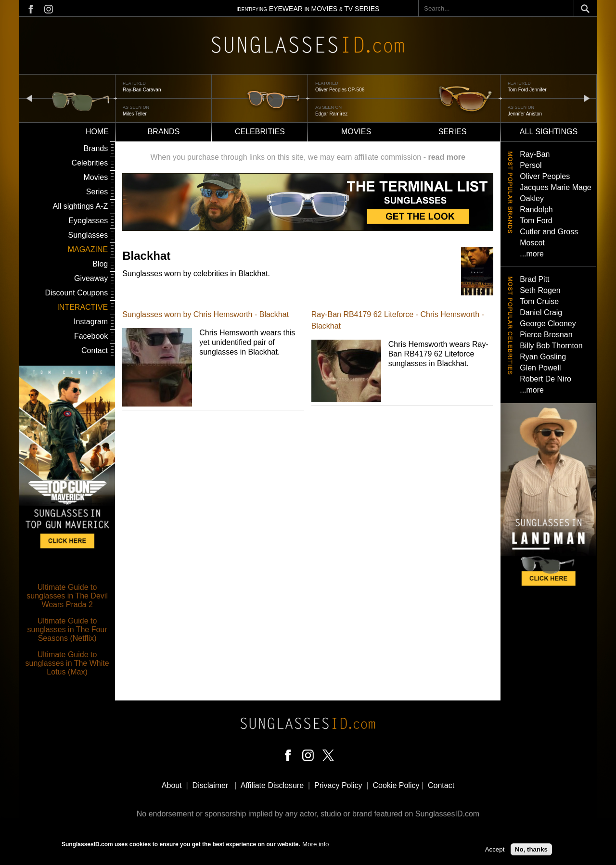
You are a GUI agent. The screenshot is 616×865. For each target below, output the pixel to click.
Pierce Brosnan (546, 335)
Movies (356, 132)
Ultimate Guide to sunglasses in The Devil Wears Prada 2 (67, 596)
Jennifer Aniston (525, 114)
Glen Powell (540, 368)
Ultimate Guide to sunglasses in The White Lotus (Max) (67, 663)
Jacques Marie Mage (556, 187)
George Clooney (548, 324)
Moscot (532, 243)
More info (316, 844)
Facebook (91, 336)
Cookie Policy (396, 785)
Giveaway (91, 278)
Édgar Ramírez (331, 114)
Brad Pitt (534, 279)
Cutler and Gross (549, 232)
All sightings (549, 132)
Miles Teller (135, 114)
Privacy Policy (338, 785)
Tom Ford (536, 221)
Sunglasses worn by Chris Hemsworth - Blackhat (205, 314)
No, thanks (531, 850)
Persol (531, 165)
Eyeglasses (88, 221)
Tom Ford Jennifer (527, 90)
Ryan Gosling (543, 357)
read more (446, 157)
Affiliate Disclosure (272, 785)
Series (453, 132)
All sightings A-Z (80, 206)
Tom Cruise (539, 301)
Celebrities (260, 132)
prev (29, 98)
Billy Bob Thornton (551, 346)
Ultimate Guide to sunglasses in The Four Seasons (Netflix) (67, 630)
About (172, 785)
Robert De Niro (545, 379)
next (587, 98)
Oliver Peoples (545, 176)
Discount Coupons (76, 293)
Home (97, 132)
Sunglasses (88, 235)
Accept (495, 850)
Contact (95, 350)
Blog (100, 264)
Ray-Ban (535, 154)
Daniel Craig (541, 312)
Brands (164, 132)
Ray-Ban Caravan (142, 90)
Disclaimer (211, 785)
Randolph (536, 210)
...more (532, 254)
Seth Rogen (540, 290)
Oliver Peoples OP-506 (340, 90)
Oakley (532, 198)
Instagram (91, 322)
